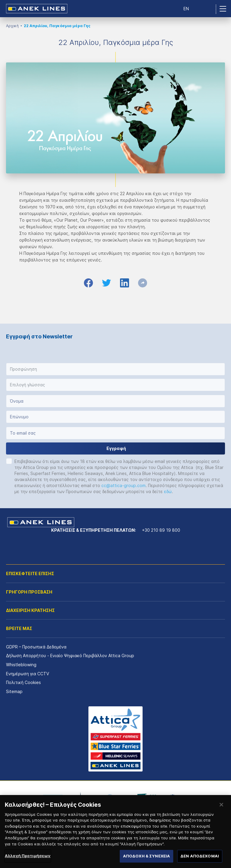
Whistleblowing (21, 665)
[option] (53, 799)
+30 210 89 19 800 (161, 530)
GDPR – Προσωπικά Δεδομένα (36, 647)
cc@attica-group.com (123, 485)
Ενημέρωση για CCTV (28, 674)
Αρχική (12, 26)
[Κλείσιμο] (221, 821)
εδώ (168, 491)
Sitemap (14, 691)
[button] (115, 369)
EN (186, 9)
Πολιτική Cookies (23, 682)
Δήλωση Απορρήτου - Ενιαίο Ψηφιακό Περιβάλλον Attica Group (70, 656)
